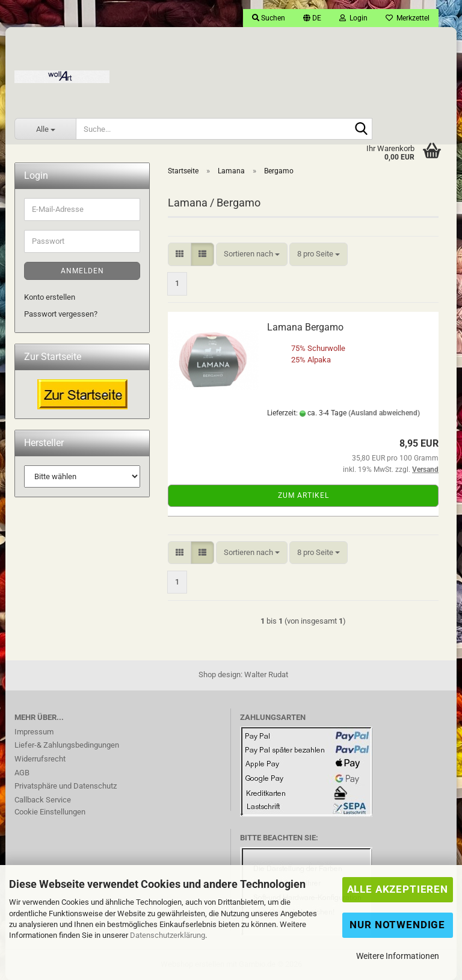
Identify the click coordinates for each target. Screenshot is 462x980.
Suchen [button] (269, 18)
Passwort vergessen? (61, 314)
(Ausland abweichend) (384, 413)
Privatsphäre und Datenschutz (66, 786)
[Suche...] (45, 129)
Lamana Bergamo (305, 327)
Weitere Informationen (398, 956)
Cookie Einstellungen (50, 812)
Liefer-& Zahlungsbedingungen (67, 745)
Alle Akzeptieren (398, 889)
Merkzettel (408, 18)
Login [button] (353, 18)
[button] (312, 18)
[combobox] (252, 254)
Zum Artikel (303, 495)
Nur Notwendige (397, 925)
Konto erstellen (50, 297)
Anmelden (82, 271)
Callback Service (43, 800)
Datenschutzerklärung (168, 935)
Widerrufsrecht (40, 759)
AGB (22, 773)
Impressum (34, 732)
